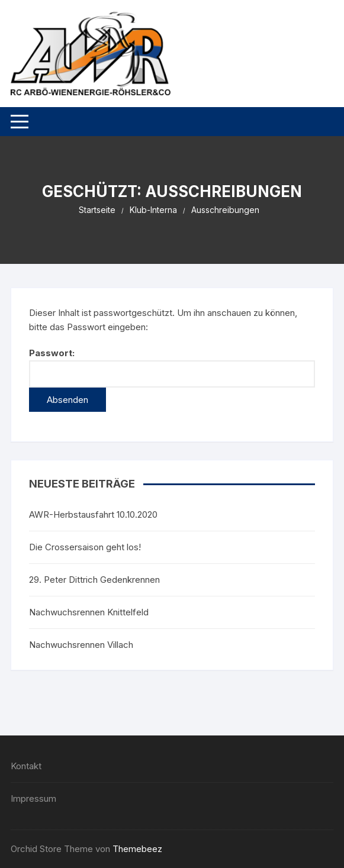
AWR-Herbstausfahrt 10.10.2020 (93, 514)
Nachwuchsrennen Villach (81, 645)
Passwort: (172, 367)
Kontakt (26, 766)
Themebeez (137, 849)
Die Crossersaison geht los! (85, 547)
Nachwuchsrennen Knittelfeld (89, 612)
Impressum (33, 798)
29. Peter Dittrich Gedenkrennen (94, 580)
